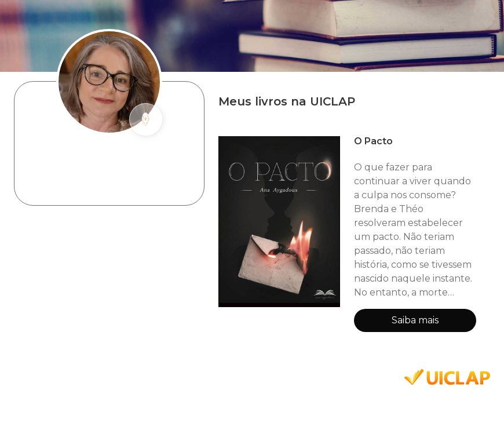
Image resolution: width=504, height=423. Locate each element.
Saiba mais (415, 320)
